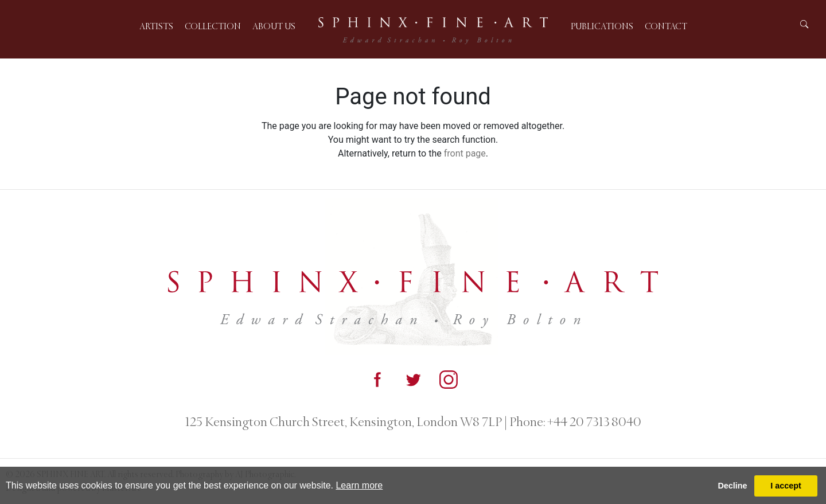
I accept (786, 486)
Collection (213, 26)
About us (274, 26)
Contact (666, 26)
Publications (602, 26)
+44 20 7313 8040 (593, 422)
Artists (156, 26)
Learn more (359, 485)
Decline (732, 486)
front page (465, 153)
